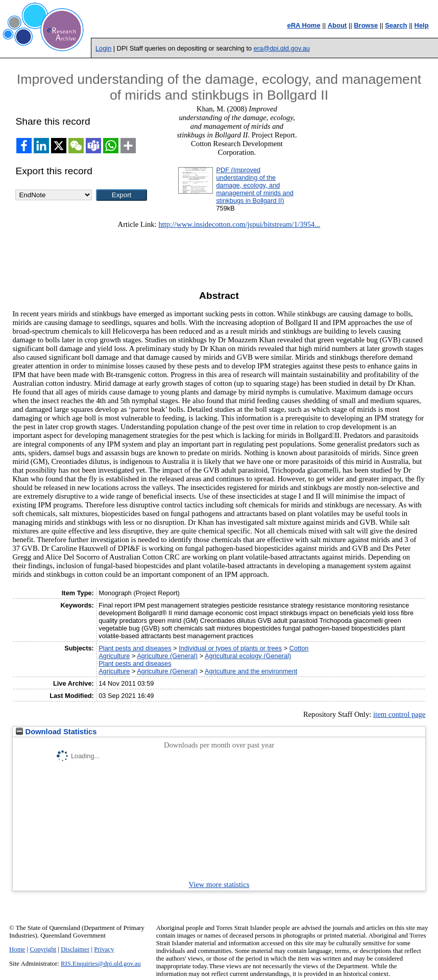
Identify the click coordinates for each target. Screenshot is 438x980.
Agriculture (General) (167, 656)
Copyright (43, 949)
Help (422, 25)
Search (396, 25)
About (337, 25)
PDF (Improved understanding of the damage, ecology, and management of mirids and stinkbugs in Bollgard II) (255, 185)
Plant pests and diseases (135, 648)
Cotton (299, 648)
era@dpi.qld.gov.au (282, 48)
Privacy (104, 949)
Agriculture (114, 656)
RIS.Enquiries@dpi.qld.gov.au (101, 964)
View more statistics (219, 884)
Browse (366, 25)
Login (103, 48)
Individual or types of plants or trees (230, 648)
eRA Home (303, 25)
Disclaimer (75, 949)
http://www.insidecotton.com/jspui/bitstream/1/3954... (239, 224)
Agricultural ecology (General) (248, 656)
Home (17, 949)
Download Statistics (56, 732)
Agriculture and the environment (251, 671)
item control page (399, 714)
